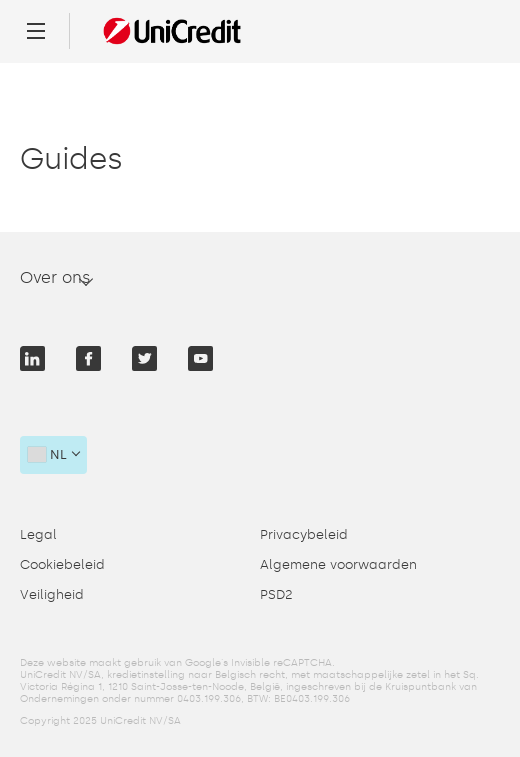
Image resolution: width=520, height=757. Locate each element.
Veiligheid (52, 594)
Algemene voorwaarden (338, 564)
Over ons (55, 277)
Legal (38, 534)
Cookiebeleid (62, 564)
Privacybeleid (304, 534)
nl (47, 454)
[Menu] (36, 31)
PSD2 (276, 594)
